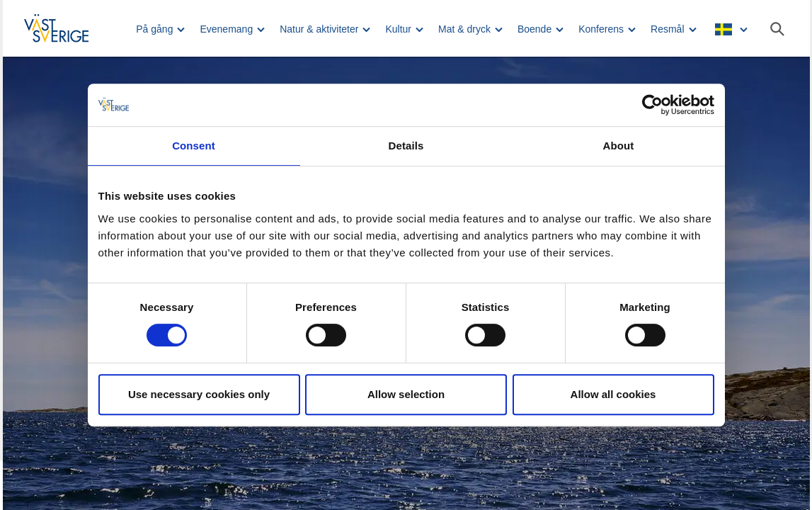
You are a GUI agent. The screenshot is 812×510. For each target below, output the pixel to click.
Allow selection (406, 394)
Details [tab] (406, 146)
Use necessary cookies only (199, 394)
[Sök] (777, 29)
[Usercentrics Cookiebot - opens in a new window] (652, 105)
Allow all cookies (613, 394)
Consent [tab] (194, 146)
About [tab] (619, 146)
